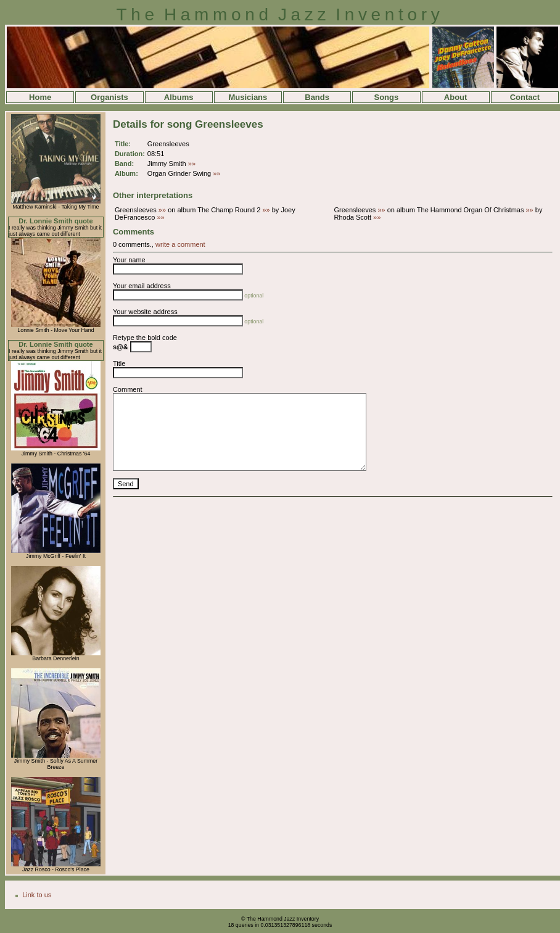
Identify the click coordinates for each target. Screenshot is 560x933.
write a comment (180, 244)
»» (192, 164)
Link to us (37, 895)
